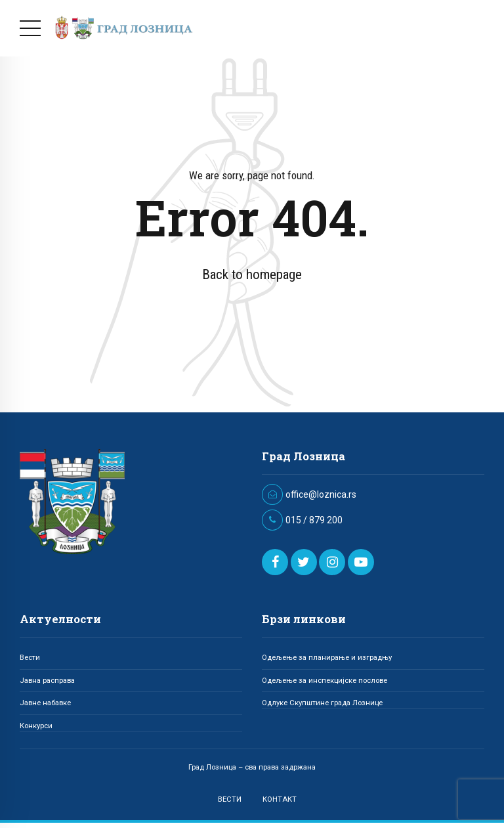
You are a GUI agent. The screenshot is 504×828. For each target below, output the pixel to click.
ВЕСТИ (230, 799)
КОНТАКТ (280, 799)
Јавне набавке (45, 703)
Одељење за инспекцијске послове (325, 680)
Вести (30, 657)
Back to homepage (252, 274)
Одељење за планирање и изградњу (327, 657)
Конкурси (36, 726)
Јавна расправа (47, 680)
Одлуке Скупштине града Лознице (322, 703)
